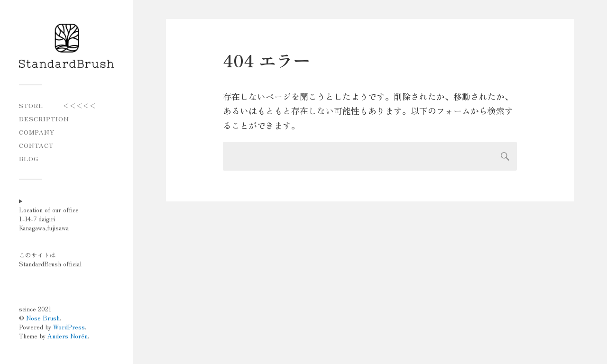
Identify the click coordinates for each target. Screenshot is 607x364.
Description (44, 119)
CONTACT (36, 145)
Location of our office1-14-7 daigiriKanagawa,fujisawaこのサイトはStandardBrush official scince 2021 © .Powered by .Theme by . (54, 273)
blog (29, 159)
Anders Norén (68, 336)
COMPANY (37, 132)
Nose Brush (43, 318)
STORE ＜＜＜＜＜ (58, 105)
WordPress (69, 327)
